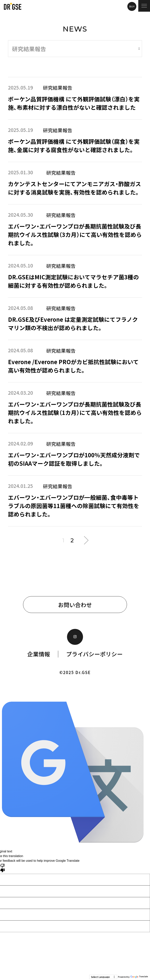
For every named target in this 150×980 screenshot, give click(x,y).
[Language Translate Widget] (103, 977)
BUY (132, 6)
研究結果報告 (58, 88)
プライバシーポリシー (94, 654)
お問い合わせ (75, 605)
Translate (139, 977)
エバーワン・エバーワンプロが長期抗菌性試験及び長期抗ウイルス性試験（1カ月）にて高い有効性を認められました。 (75, 412)
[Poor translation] (3, 868)
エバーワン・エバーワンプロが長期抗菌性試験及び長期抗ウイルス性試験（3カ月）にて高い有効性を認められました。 (75, 234)
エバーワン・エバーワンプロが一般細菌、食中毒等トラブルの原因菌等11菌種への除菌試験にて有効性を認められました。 (74, 506)
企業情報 (39, 654)
